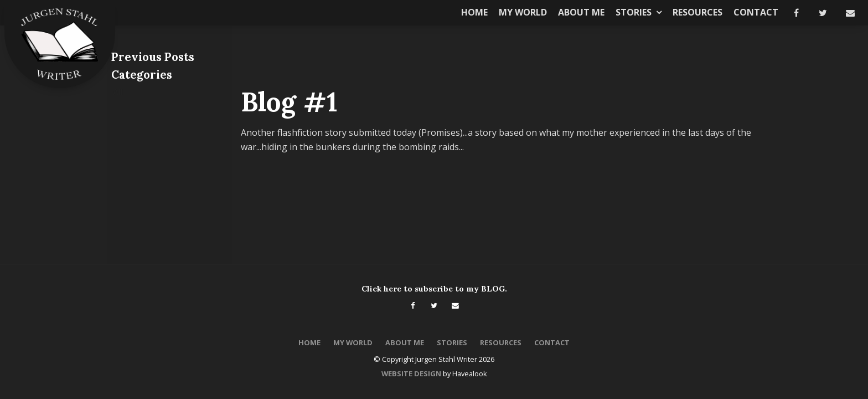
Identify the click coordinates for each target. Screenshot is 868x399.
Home (474, 12)
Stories (634, 12)
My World (523, 12)
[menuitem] (309, 343)
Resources (697, 12)
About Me (581, 12)
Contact (756, 12)
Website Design (411, 374)
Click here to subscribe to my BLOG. (434, 289)
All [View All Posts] (118, 92)
